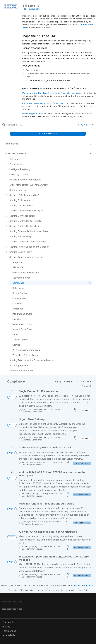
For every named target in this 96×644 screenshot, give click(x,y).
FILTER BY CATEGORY (16, 154)
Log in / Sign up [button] (85, 125)
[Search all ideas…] (24, 125)
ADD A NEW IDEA (48, 134)
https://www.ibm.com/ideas (68, 93)
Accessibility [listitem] (9, 635)
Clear (89, 154)
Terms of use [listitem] (9, 631)
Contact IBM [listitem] (9, 622)
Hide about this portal (31, 9)
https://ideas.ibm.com (58, 103)
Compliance (37, 412)
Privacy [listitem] (6, 627)
